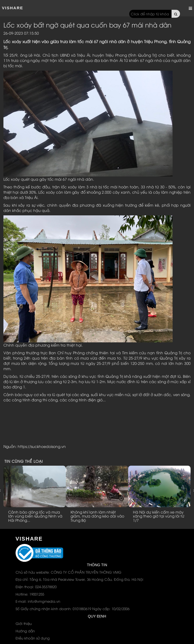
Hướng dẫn (25, 631)
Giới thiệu (24, 623)
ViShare (13, 8)
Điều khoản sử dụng (33, 638)
